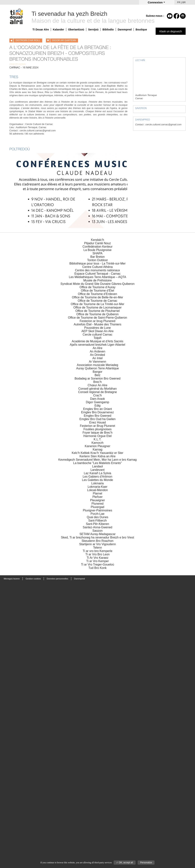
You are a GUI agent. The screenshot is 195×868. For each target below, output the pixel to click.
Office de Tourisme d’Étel (97, 291)
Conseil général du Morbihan (98, 389)
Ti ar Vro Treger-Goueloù (98, 564)
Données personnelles (57, 579)
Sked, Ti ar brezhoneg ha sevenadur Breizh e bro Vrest (97, 537)
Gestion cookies (33, 579)
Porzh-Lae (97, 514)
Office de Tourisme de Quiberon (97, 314)
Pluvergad (97, 507)
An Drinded (97, 355)
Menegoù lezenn (12, 579)
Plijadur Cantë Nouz (97, 243)
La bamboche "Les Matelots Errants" (97, 463)
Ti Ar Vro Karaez (97, 558)
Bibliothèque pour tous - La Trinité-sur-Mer (97, 263)
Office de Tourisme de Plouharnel (97, 311)
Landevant (98, 470)
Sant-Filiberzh (98, 521)
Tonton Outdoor (97, 260)
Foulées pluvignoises (97, 429)
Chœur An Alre (98, 385)
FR (179, 2)
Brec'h (98, 382)
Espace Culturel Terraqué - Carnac (97, 274)
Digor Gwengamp (98, 402)
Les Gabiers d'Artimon (97, 477)
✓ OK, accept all (124, 863)
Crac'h (97, 395)
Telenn (97, 548)
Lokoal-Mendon (97, 490)
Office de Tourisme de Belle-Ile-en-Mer (97, 297)
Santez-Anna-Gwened (97, 527)
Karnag (97, 449)
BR (184, 2)
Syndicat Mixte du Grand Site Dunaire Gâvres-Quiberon (98, 284)
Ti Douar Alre (41, 29)
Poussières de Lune (97, 328)
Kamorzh (97, 443)
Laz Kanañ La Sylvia (97, 473)
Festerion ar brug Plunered (97, 321)
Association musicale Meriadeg (98, 365)
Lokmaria (97, 483)
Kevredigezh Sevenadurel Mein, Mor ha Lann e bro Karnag (97, 460)
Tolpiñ (97, 338)
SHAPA (97, 253)
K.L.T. (98, 439)
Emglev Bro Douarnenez (97, 412)
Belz (97, 375)
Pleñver (97, 497)
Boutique (141, 29)
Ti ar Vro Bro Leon (97, 554)
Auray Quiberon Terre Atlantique (97, 368)
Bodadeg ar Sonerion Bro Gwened (98, 378)
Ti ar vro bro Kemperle (98, 551)
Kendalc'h (97, 240)
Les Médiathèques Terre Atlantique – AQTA (97, 277)
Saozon (97, 531)
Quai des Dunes (98, 517)
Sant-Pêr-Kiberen (97, 524)
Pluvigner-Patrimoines (98, 510)
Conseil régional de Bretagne (97, 392)
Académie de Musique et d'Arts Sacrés (97, 341)
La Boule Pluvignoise (97, 250)
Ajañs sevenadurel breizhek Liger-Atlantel (97, 345)
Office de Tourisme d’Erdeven (97, 294)
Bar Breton (97, 257)
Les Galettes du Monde (97, 480)
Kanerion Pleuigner (97, 446)
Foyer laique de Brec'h (97, 433)
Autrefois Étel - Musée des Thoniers (97, 324)
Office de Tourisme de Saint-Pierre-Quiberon (97, 318)
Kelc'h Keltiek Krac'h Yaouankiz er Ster (98, 453)
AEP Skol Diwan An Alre (97, 331)
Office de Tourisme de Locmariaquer (97, 307)
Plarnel (97, 493)
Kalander (58, 29)
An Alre (97, 348)
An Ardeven (98, 351)
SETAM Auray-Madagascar (98, 534)
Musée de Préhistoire (97, 280)
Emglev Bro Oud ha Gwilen (98, 419)
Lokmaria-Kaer (98, 487)
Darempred (125, 29)
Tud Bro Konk (97, 568)
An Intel (97, 358)
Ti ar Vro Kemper (98, 561)
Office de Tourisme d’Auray (97, 287)
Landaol (98, 466)
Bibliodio (108, 29)
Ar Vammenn (97, 362)
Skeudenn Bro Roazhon (97, 541)
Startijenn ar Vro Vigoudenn (97, 544)
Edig (97, 406)
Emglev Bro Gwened (98, 416)
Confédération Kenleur (97, 247)
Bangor (97, 372)
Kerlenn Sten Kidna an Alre (97, 456)
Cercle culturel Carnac (97, 335)
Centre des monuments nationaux (97, 270)
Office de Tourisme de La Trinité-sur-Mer (97, 304)
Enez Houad (97, 422)
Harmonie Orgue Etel (97, 436)
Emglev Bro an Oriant (98, 409)
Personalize (146, 863)
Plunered (97, 504)
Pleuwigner (97, 500)
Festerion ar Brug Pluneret (97, 426)
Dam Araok (97, 399)
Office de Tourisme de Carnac (97, 301)
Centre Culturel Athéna (97, 267)
